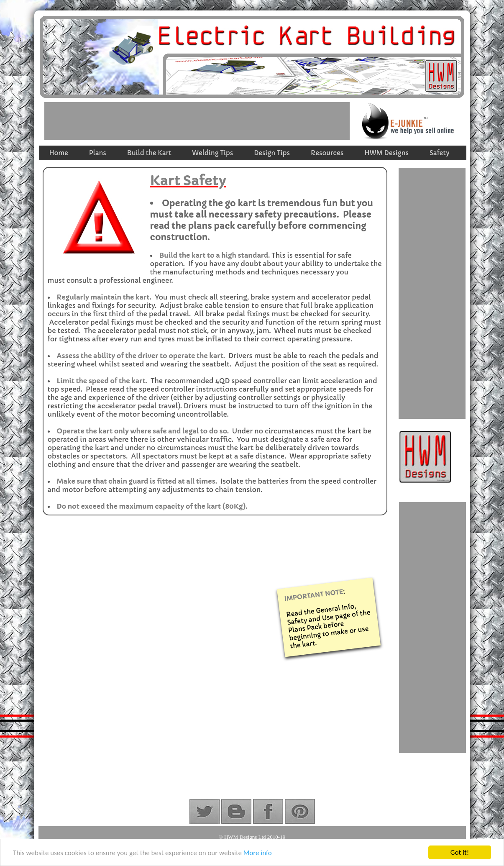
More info (258, 853)
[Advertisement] (197, 121)
